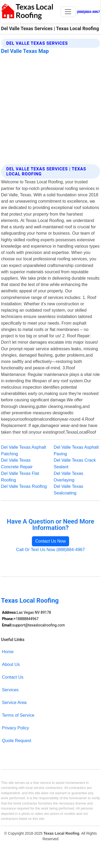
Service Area (14, 702)
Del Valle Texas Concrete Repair (17, 463)
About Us (11, 664)
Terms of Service (18, 715)
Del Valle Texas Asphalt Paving (76, 450)
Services (10, 690)
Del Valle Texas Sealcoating (69, 490)
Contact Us (13, 677)
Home (8, 652)
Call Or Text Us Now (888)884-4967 (50, 549)
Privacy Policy (15, 728)
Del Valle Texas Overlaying (69, 477)
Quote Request (16, 740)
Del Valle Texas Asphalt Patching (24, 450)
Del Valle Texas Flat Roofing (20, 477)
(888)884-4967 (88, 12)
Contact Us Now (51, 541)
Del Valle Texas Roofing (24, 486)
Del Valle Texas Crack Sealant (75, 463)
